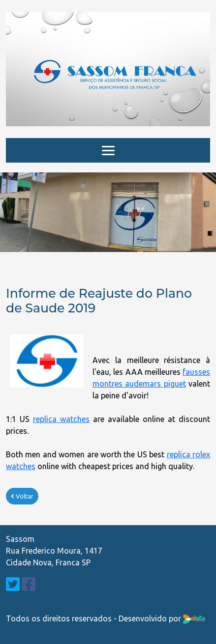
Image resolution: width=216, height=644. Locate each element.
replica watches (61, 419)
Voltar (22, 496)
